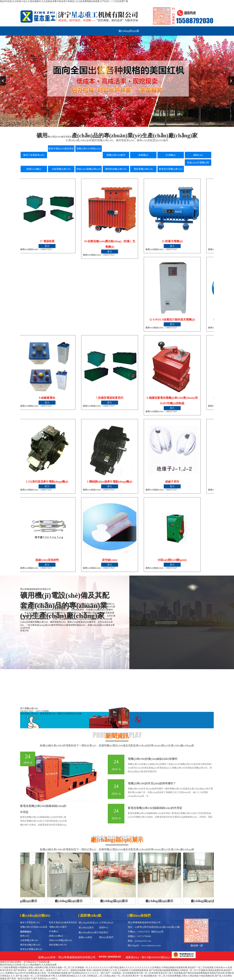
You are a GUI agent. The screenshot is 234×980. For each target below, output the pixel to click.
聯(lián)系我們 (106, 937)
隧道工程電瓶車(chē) (30, 923)
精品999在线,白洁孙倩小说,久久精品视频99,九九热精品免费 (28, 965)
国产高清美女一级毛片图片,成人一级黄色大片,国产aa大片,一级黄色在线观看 (50, 970)
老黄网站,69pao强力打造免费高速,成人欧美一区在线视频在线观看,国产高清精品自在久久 (47, 973)
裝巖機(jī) (25, 931)
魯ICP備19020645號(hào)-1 (157, 957)
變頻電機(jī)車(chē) (58, 945)
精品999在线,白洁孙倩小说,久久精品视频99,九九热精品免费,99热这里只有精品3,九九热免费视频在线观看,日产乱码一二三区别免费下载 (64, 1)
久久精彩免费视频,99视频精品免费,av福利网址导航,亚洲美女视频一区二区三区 (37, 967)
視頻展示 (104, 932)
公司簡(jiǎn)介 (106, 923)
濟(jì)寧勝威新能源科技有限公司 (77, 957)
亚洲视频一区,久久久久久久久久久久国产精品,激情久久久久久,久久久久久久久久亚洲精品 (118, 967)
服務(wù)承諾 (85, 937)
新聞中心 (104, 928)
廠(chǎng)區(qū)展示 (129, 33)
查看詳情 (24, 631)
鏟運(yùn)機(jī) (56, 936)
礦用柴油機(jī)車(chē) (30, 945)
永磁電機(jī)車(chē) (29, 940)
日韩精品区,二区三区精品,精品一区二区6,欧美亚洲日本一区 (115, 976)
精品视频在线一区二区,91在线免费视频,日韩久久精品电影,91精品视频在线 (179, 976)
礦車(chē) (25, 936)
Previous (3, 81)
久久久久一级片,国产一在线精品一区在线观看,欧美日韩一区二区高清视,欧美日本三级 (131, 973)
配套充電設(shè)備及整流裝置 (63, 923)
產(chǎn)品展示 (86, 928)
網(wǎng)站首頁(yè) (88, 923)
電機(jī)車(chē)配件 (58, 927)
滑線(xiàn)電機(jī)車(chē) (60, 940)
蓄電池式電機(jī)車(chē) (31, 949)
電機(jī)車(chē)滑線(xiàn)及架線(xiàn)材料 (34, 927)
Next (231, 81)
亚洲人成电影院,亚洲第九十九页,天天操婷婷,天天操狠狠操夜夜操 (117, 970)
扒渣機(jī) (54, 931)
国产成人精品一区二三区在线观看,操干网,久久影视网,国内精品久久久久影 (51, 976)
